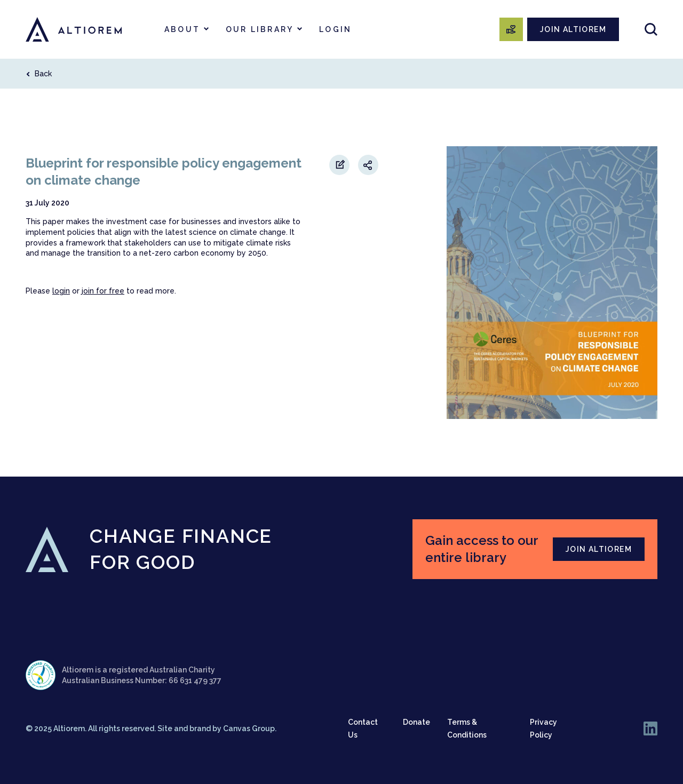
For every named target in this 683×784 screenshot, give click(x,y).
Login (335, 29)
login (61, 291)
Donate (416, 722)
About (182, 29)
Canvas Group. (250, 728)
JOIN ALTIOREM (573, 29)
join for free (103, 291)
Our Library (260, 29)
